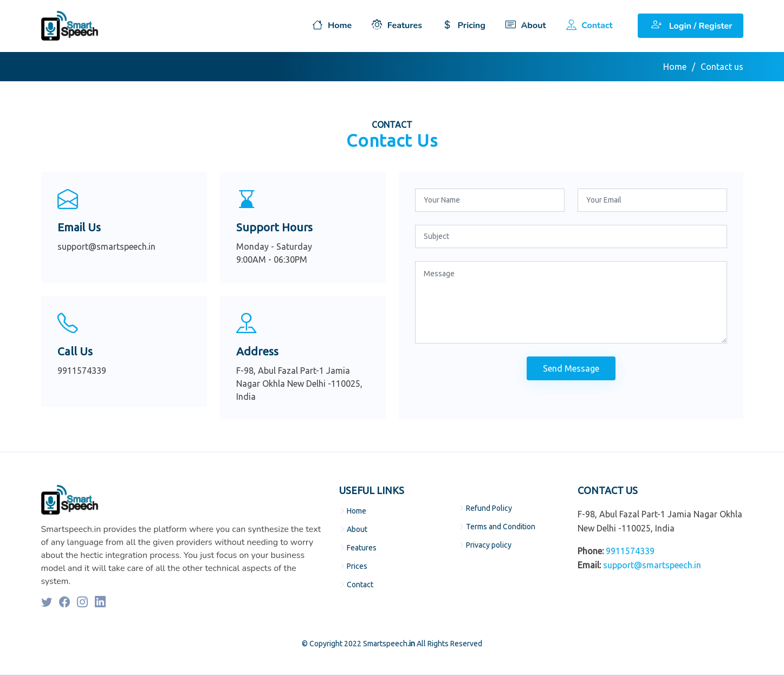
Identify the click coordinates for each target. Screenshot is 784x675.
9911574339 (630, 551)
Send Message (571, 368)
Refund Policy (489, 508)
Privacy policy (489, 545)
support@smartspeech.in (652, 565)
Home (675, 67)
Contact (360, 585)
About (357, 529)
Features (362, 548)
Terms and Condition (501, 527)
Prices (357, 566)
